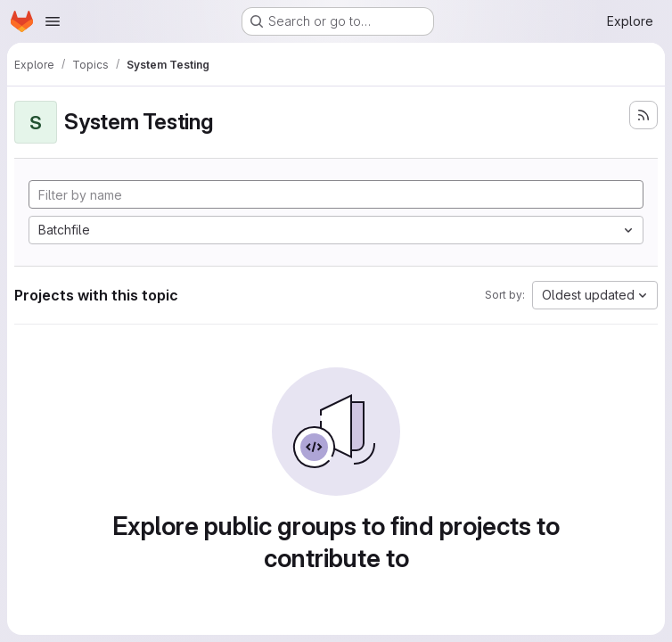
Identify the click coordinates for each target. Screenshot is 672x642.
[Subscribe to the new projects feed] (643, 115)
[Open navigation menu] (53, 21)
